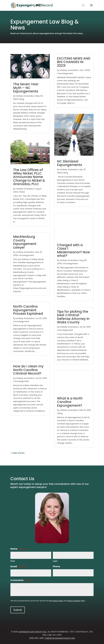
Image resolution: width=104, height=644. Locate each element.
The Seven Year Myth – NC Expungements (26, 88)
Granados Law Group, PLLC (33, 632)
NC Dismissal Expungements (70, 163)
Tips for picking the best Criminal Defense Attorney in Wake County (73, 317)
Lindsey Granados (25, 96)
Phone (56, 566)
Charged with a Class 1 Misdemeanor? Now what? (73, 250)
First (13, 561)
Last (55, 561)
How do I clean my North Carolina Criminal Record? (28, 370)
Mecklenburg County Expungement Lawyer (25, 242)
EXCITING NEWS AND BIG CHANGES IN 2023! (74, 62)
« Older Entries (17, 453)
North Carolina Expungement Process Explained (28, 310)
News (22, 192)
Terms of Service (74, 601)
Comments (22, 580)
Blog (22, 99)
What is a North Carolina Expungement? (70, 402)
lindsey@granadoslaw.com (60, 638)
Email (19, 567)
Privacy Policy (58, 601)
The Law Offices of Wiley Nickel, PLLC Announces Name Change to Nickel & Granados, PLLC (29, 177)
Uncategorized (26, 255)
